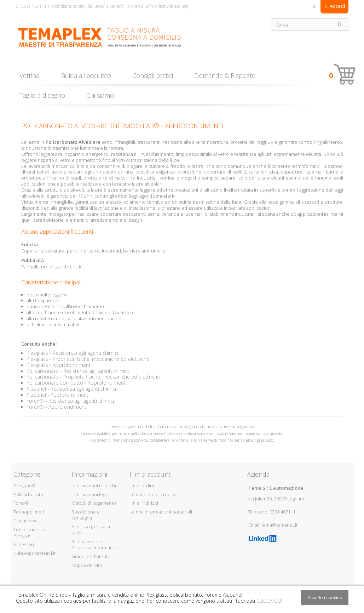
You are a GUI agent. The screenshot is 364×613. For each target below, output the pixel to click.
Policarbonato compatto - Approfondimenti (77, 383)
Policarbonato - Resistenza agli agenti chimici (78, 371)
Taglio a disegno (42, 95)
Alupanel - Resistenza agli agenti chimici (71, 389)
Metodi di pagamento (94, 503)
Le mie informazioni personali (161, 512)
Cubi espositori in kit (34, 553)
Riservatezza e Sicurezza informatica (94, 544)
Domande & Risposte (225, 75)
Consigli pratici (153, 75)
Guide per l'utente (91, 556)
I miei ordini (142, 486)
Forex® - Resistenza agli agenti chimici (70, 401)
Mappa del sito (87, 565)
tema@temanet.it (279, 525)
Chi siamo (100, 95)
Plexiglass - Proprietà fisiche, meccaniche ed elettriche (88, 359)
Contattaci (314, 7)
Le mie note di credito (153, 494)
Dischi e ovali (27, 521)
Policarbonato (28, 494)
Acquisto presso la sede (91, 530)
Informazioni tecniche (95, 486)
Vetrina (29, 75)
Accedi (337, 6)
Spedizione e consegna (86, 515)
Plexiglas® (24, 486)
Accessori (24, 544)
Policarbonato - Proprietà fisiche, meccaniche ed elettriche (93, 377)
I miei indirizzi (144, 503)
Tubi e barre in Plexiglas (29, 532)
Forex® (21, 503)
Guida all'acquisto (86, 75)
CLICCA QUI (269, 601)
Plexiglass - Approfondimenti (59, 365)
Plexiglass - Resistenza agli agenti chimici (72, 353)
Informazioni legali (91, 494)
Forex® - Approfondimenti (57, 407)
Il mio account (150, 474)
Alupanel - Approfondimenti (58, 395)
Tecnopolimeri (29, 512)
